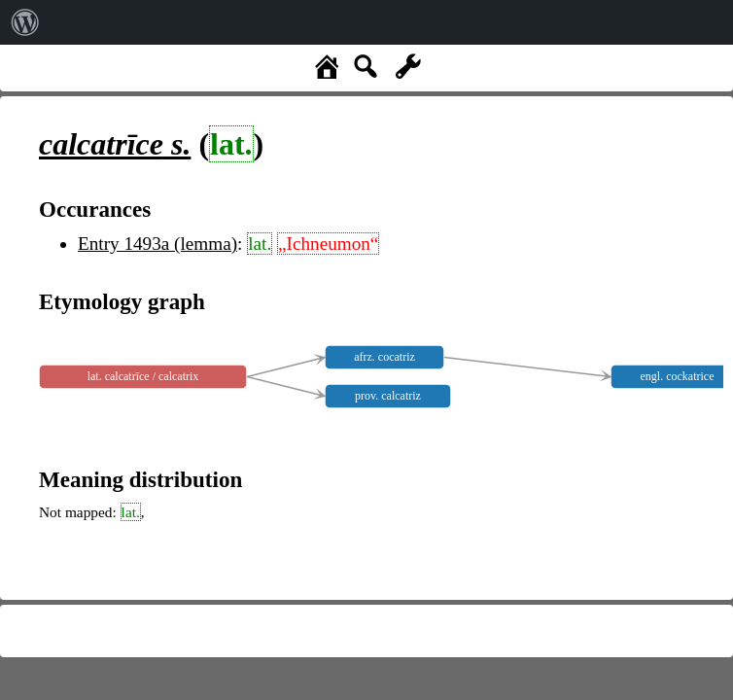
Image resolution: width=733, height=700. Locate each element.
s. (115, 144)
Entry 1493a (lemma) (157, 244)
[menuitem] (25, 22)
